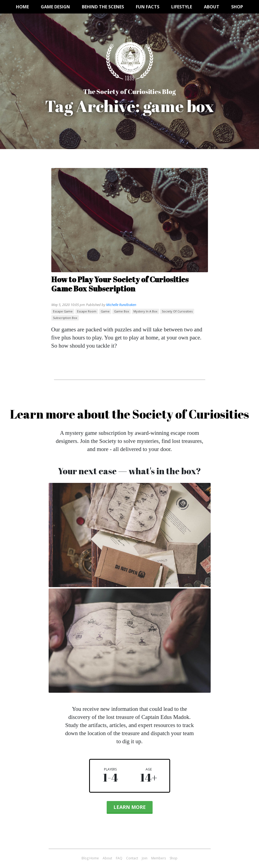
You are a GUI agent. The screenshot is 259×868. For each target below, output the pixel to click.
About (212, 7)
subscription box (65, 318)
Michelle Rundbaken (121, 305)
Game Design (55, 7)
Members (159, 858)
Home (22, 7)
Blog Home (90, 858)
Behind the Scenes (103, 7)
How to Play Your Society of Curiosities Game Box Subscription (120, 284)
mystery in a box (145, 311)
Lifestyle (182, 7)
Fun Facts (148, 7)
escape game (63, 311)
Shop (237, 7)
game (105, 311)
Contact (132, 858)
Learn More (130, 807)
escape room (87, 311)
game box (122, 311)
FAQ (119, 858)
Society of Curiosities (177, 311)
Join (145, 858)
